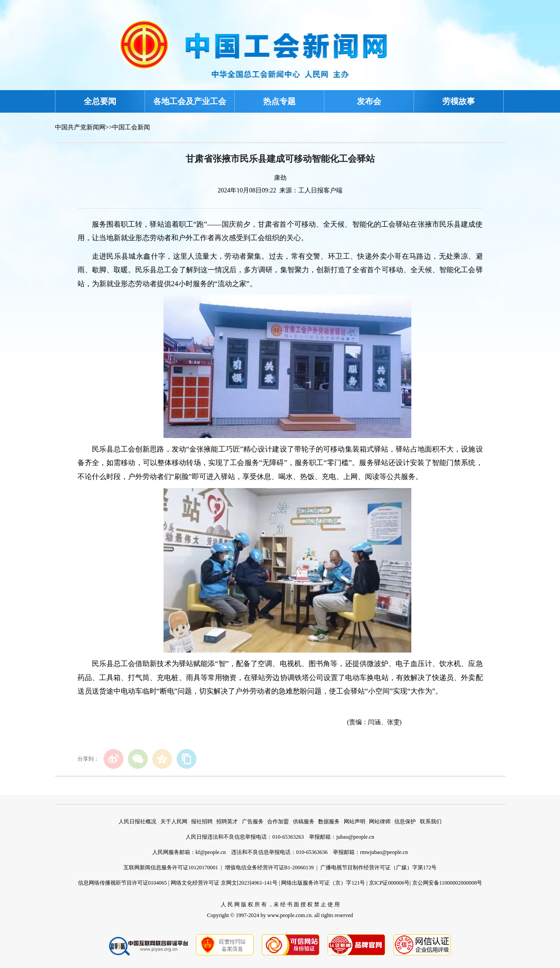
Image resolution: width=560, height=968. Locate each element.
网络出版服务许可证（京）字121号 (323, 883)
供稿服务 (304, 822)
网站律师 (380, 822)
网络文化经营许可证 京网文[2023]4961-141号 (224, 883)
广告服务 (253, 822)
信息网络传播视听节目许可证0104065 (123, 883)
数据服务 (329, 822)
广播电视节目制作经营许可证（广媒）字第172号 (378, 868)
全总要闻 (100, 101)
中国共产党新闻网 (80, 127)
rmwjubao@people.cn (384, 852)
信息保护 (405, 822)
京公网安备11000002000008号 (447, 883)
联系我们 (431, 822)
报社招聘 (202, 822)
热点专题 (279, 101)
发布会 (369, 101)
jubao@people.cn (355, 837)
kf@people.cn (211, 852)
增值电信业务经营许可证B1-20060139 (269, 868)
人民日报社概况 (137, 822)
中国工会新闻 (131, 127)
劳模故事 (459, 101)
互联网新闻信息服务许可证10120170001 (171, 868)
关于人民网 (174, 822)
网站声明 (355, 822)
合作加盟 (278, 822)
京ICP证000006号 (389, 883)
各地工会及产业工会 (190, 101)
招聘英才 (227, 822)
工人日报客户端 (320, 190)
